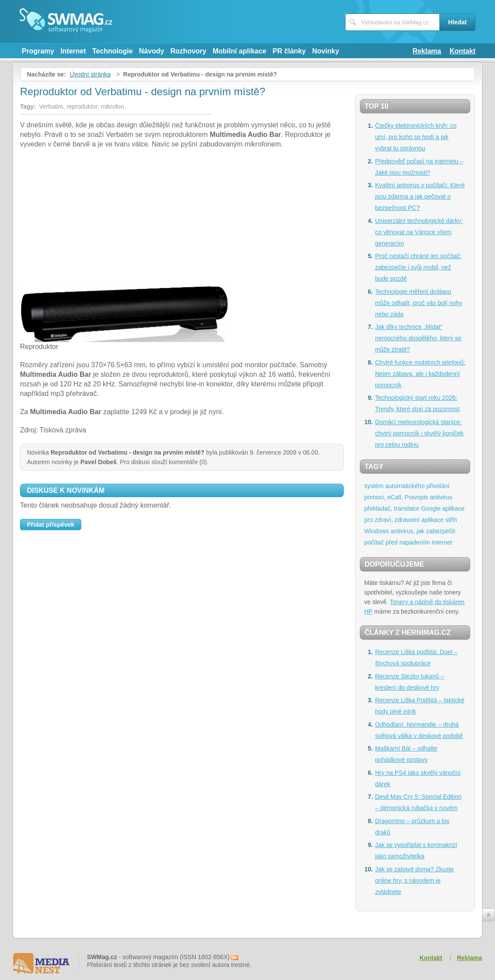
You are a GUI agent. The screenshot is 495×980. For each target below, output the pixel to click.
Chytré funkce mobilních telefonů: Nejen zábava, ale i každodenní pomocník (420, 374)
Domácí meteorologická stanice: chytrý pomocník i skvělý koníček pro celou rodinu (419, 433)
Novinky (326, 51)
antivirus (441, 497)
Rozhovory (188, 51)
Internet (73, 51)
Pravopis (416, 497)
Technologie (112, 51)
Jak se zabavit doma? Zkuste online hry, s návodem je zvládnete (414, 880)
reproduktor (82, 106)
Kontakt (462, 51)
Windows (377, 531)
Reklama (427, 51)
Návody (152, 51)
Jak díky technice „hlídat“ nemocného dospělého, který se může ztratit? (418, 338)
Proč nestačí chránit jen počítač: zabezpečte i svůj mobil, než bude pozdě (418, 267)
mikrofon (113, 106)
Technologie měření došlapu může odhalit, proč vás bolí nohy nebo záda (419, 303)
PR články (289, 51)
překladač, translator (392, 508)
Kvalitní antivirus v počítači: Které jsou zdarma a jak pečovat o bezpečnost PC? (420, 196)
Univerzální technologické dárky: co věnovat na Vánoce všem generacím (419, 232)
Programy (38, 51)
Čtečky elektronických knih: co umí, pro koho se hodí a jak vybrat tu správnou (416, 137)
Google (431, 508)
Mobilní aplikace (239, 51)
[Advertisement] (182, 219)
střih (451, 520)
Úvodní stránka (90, 74)
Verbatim (51, 106)
